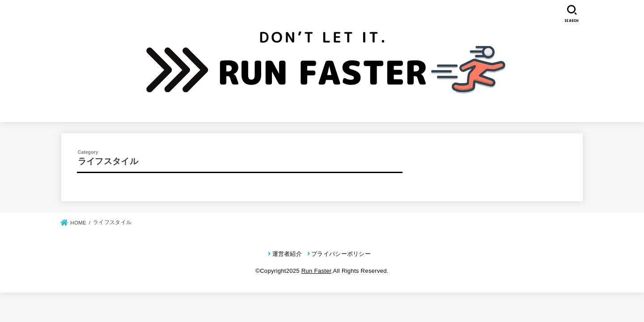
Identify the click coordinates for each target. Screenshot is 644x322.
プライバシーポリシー (341, 254)
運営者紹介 (287, 254)
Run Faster (316, 271)
